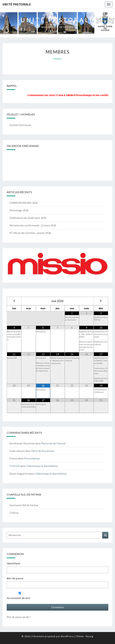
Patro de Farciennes (43, 451)
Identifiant (13, 563)
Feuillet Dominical (20, 125)
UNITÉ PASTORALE (17, 4)
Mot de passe (15, 578)
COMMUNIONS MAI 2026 (24, 203)
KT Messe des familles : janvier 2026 (30, 233)
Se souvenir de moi (20, 596)
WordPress (67, 636)
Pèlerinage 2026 (19, 210)
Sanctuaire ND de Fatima (24, 505)
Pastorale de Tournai (53, 443)
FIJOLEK (15, 466)
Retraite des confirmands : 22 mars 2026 (33, 225)
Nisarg (90, 636)
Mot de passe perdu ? (19, 617)
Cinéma (14, 513)
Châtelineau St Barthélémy (42, 466)
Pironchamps (32, 458)
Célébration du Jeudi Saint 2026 (28, 218)
